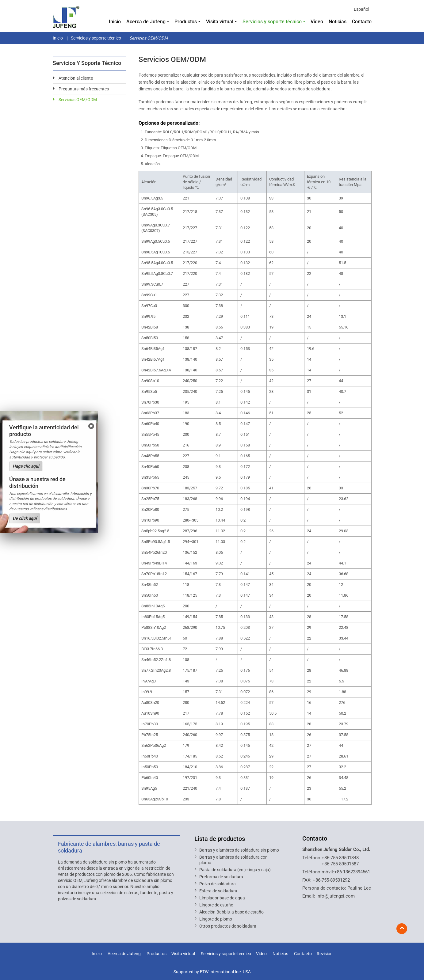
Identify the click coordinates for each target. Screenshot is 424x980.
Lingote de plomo (216, 919)
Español (361, 9)
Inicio (115, 22)
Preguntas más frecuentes (84, 89)
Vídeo (317, 22)
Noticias (338, 22)
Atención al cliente (76, 78)
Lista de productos (220, 839)
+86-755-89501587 (340, 864)
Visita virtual (183, 954)
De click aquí (25, 518)
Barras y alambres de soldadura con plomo (233, 860)
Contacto (362, 22)
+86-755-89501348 (340, 858)
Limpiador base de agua (222, 898)
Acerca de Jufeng (124, 954)
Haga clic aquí (26, 466)
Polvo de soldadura (218, 884)
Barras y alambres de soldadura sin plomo (239, 850)
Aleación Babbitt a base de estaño (231, 912)
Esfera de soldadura (218, 891)
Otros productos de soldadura (228, 926)
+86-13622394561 (352, 872)
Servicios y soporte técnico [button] (272, 22)
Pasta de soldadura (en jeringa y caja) (235, 870)
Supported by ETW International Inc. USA (212, 972)
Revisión (325, 954)
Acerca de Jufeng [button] (146, 22)
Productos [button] (186, 22)
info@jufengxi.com (336, 896)
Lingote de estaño (216, 905)
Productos (157, 954)
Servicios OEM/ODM (78, 100)
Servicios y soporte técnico (96, 38)
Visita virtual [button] (220, 22)
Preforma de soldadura (221, 877)
